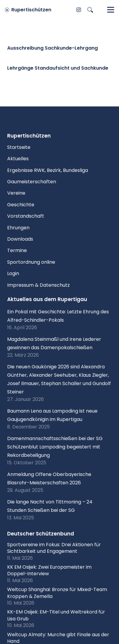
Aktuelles (18, 159)
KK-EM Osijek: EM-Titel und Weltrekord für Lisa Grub (56, 615)
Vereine (16, 193)
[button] (90, 10)
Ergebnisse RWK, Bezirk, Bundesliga (48, 170)
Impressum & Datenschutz (38, 285)
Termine (17, 250)
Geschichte (21, 205)
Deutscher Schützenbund (41, 534)
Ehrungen (18, 228)
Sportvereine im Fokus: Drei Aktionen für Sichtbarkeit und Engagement (54, 548)
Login (13, 273)
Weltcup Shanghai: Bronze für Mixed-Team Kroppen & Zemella (57, 593)
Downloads (20, 239)
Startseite (19, 147)
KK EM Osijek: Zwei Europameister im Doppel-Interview (49, 570)
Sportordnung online (31, 262)
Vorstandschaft (26, 216)
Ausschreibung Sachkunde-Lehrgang (52, 48)
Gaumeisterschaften (32, 182)
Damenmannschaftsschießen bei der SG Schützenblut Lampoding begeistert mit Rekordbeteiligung (55, 447)
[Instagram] (79, 10)
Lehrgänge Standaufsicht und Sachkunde (58, 68)
